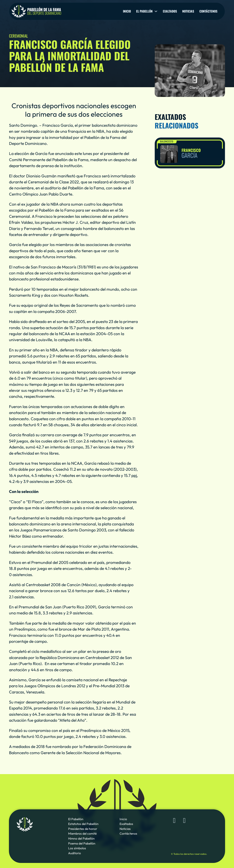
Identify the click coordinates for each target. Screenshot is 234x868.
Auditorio (75, 853)
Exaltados (170, 11)
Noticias (188, 11)
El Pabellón (76, 819)
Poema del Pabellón (82, 843)
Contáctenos (208, 11)
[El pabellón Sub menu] (156, 11)
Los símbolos (77, 848)
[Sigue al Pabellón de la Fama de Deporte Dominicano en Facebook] (174, 821)
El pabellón (144, 11)
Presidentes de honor (83, 829)
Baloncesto (167, 141)
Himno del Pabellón (81, 839)
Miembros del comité (82, 834)
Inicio (127, 11)
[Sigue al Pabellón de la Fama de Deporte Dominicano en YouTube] (184, 821)
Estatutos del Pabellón (83, 824)
